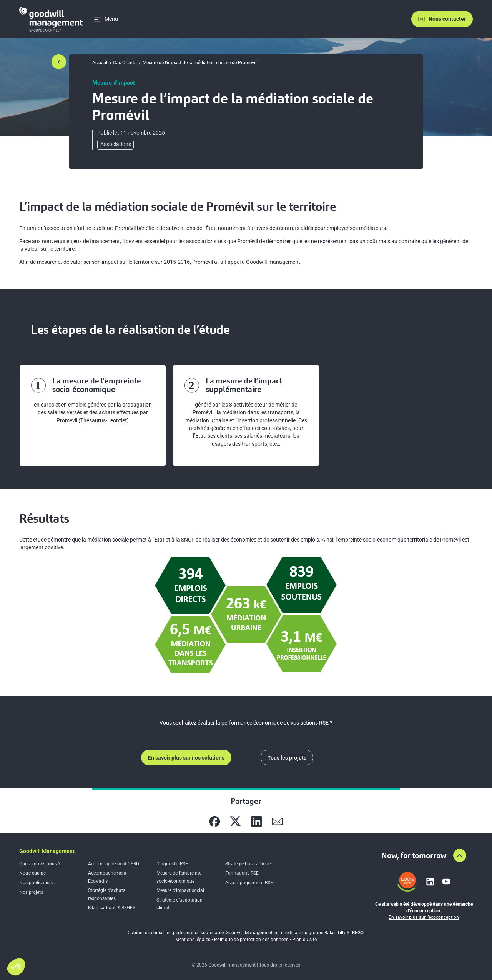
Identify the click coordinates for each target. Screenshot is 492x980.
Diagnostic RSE (172, 864)
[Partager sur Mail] (277, 821)
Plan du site (304, 940)
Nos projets (31, 892)
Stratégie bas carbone (248, 864)
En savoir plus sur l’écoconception (424, 917)
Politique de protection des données (251, 940)
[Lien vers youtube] (446, 882)
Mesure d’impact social (180, 890)
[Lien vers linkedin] (430, 882)
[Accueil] (51, 19)
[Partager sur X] (235, 821)
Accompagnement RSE (249, 883)
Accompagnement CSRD (114, 864)
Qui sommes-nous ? (40, 864)
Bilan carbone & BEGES (112, 908)
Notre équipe (32, 873)
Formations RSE (242, 873)
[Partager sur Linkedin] (257, 821)
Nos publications (37, 883)
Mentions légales (193, 940)
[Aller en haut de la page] (460, 855)
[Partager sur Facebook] (215, 821)
